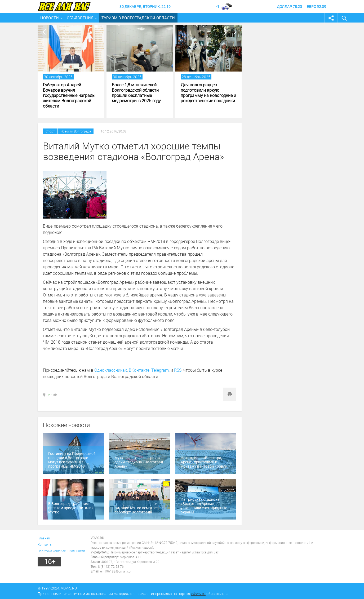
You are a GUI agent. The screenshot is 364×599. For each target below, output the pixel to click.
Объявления (80, 18)
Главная (44, 538)
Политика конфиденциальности (61, 551)
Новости (50, 18)
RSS (178, 370)
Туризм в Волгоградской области (138, 18)
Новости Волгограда (76, 131)
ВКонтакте (139, 370)
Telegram (160, 370)
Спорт (50, 131)
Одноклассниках (111, 370)
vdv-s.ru (198, 593)
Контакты (45, 544)
